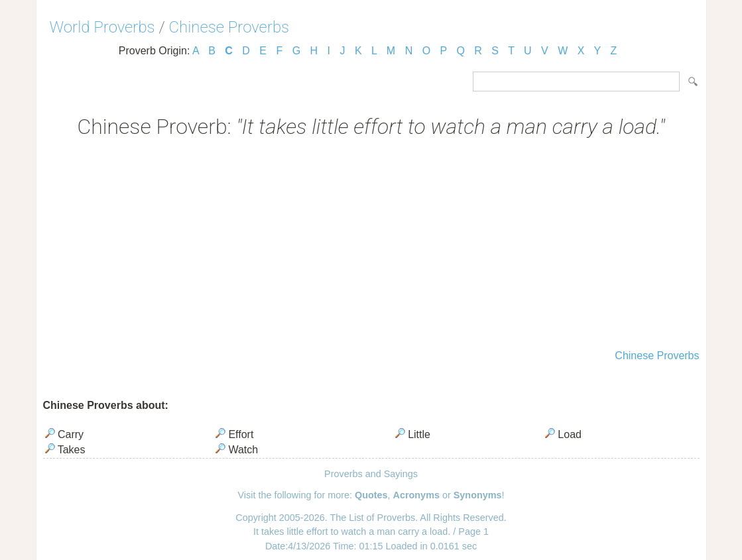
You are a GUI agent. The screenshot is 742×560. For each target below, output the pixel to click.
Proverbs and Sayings (371, 474)
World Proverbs (102, 27)
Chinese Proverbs (229, 27)
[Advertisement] (371, 245)
